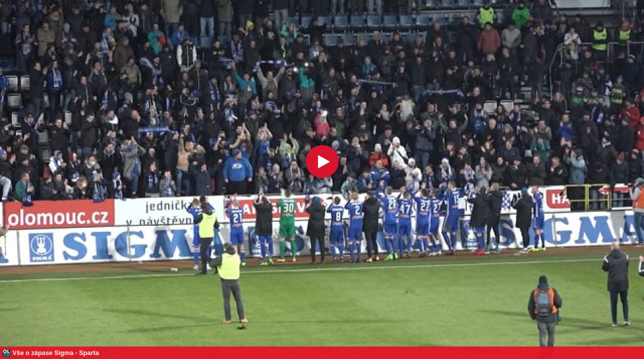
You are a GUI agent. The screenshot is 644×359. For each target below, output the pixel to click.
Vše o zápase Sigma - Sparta (56, 353)
